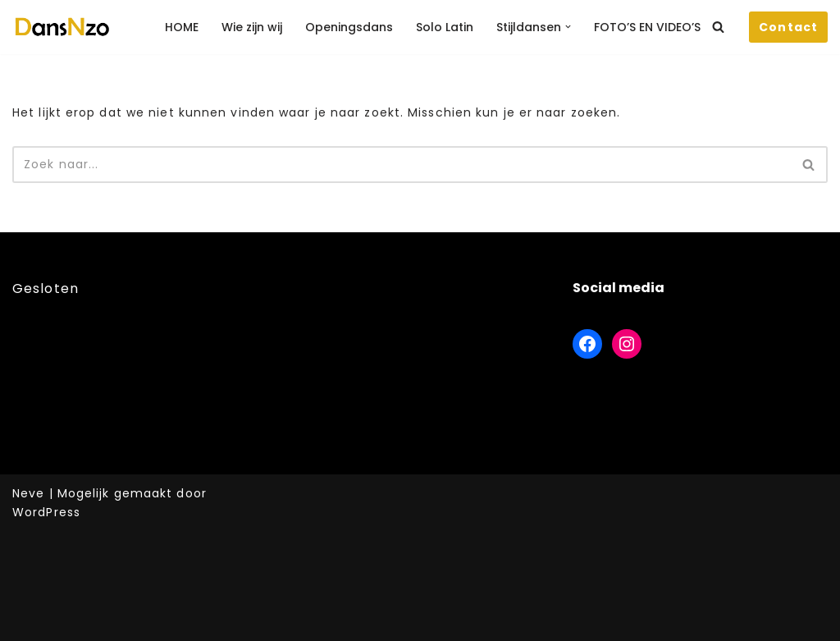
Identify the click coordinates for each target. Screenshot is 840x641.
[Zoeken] (718, 27)
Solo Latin (445, 27)
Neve (28, 493)
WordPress (46, 512)
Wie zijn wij (252, 27)
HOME (182, 27)
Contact (788, 27)
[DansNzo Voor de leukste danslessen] (62, 27)
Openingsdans (349, 27)
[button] (568, 27)
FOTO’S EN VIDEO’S (647, 27)
